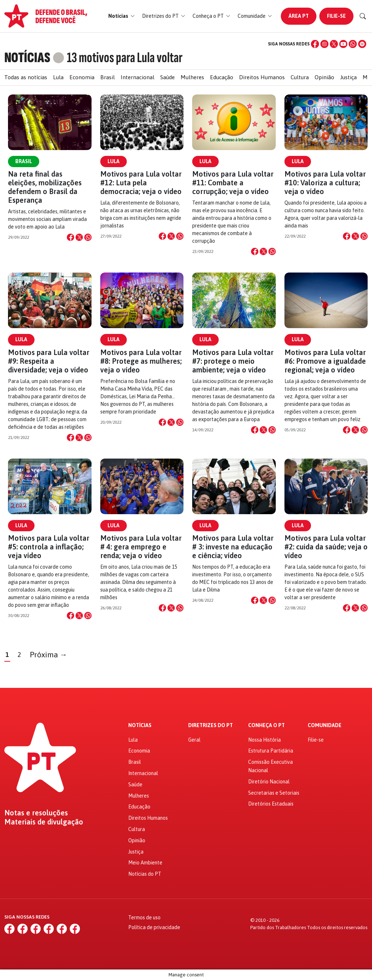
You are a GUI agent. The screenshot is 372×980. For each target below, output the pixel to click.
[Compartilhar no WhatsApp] (88, 237)
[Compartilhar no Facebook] (70, 237)
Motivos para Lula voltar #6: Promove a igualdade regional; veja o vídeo (325, 361)
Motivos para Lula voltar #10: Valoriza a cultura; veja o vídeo (325, 183)
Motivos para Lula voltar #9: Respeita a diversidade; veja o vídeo (49, 361)
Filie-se (336, 16)
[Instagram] (324, 44)
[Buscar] (363, 16)
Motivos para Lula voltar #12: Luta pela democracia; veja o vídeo (141, 183)
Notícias (140, 725)
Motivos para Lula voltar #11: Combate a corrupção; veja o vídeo (233, 183)
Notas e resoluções (36, 813)
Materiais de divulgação (44, 822)
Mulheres (192, 77)
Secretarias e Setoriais (274, 793)
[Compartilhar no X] (79, 237)
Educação (222, 77)
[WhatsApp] (353, 44)
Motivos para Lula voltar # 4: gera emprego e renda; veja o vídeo (141, 547)
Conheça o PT (266, 725)
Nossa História (264, 740)
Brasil (108, 77)
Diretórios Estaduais (271, 804)
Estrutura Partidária (271, 751)
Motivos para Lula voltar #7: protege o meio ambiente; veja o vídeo (233, 361)
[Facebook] (315, 44)
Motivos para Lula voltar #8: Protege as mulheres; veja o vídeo (141, 361)
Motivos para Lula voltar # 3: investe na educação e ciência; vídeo (233, 547)
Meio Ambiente (145, 863)
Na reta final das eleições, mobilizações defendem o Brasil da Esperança (45, 187)
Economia (82, 77)
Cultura (300, 77)
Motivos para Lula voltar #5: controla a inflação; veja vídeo (49, 547)
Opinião (324, 77)
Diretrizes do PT (211, 725)
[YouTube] (343, 44)
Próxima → (48, 655)
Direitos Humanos (262, 77)
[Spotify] (362, 44)
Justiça (348, 77)
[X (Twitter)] (334, 44)
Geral (194, 740)
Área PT (299, 16)
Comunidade (325, 725)
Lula (58, 77)
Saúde (167, 77)
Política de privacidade (154, 927)
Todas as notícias (26, 77)
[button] (122, 16)
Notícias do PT (145, 874)
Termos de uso (144, 918)
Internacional (138, 77)
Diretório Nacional (269, 782)
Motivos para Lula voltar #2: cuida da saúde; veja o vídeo (326, 547)
